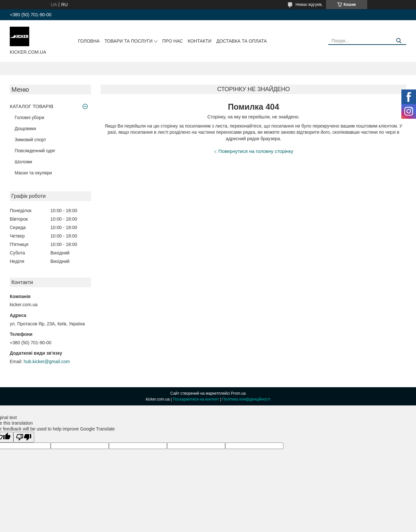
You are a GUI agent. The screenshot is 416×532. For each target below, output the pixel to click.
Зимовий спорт (30, 140)
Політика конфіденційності (246, 399)
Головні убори (29, 117)
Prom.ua (238, 393)
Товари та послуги (128, 41)
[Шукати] (399, 41)
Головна (89, 41)
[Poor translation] (24, 437)
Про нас (172, 41)
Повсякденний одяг (35, 151)
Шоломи (23, 162)
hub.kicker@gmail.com (47, 361)
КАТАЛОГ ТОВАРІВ (32, 106)
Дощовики (25, 129)
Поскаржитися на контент (196, 399)
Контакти (199, 41)
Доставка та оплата (242, 41)
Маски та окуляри (33, 173)
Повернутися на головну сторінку (256, 151)
